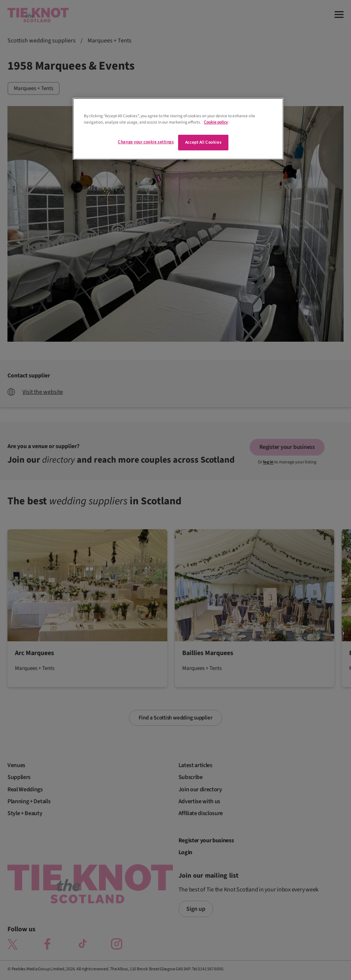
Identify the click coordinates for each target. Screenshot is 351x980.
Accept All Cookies (203, 142)
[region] (178, 129)
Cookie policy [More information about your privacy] (216, 122)
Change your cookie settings (146, 142)
